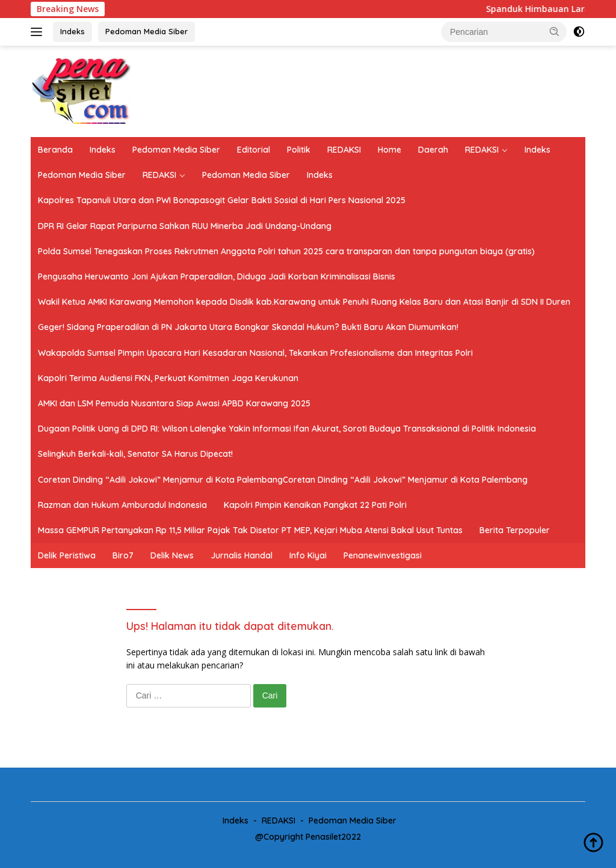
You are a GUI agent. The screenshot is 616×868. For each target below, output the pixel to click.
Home (390, 150)
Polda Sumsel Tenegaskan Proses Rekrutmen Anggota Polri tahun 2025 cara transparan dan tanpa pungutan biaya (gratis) (286, 251)
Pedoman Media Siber (146, 31)
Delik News (172, 555)
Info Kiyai (308, 555)
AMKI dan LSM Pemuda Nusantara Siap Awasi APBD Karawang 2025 (174, 403)
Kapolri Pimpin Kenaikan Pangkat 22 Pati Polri (315, 505)
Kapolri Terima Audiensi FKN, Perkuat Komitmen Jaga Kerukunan (168, 378)
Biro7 (123, 555)
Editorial (254, 150)
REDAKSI (344, 150)
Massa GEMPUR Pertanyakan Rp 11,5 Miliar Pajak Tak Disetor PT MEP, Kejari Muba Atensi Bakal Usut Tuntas (250, 530)
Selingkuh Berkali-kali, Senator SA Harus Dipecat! (135, 454)
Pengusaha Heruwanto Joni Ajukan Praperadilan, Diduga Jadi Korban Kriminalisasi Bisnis (217, 277)
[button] (555, 31)
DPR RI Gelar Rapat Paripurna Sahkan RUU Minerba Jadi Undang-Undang (185, 226)
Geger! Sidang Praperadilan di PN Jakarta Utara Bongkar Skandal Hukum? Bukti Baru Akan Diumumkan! (248, 327)
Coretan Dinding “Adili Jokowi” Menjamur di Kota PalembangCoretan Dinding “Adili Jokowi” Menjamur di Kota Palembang (283, 480)
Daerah (433, 150)
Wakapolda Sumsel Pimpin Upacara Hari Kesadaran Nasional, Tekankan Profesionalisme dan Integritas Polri (255, 353)
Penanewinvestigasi (383, 555)
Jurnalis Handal (242, 555)
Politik (299, 150)
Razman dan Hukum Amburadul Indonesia (122, 505)
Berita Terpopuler (515, 530)
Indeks (72, 31)
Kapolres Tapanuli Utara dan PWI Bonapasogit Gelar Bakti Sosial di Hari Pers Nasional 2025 (222, 200)
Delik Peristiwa (67, 555)
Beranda (55, 150)
